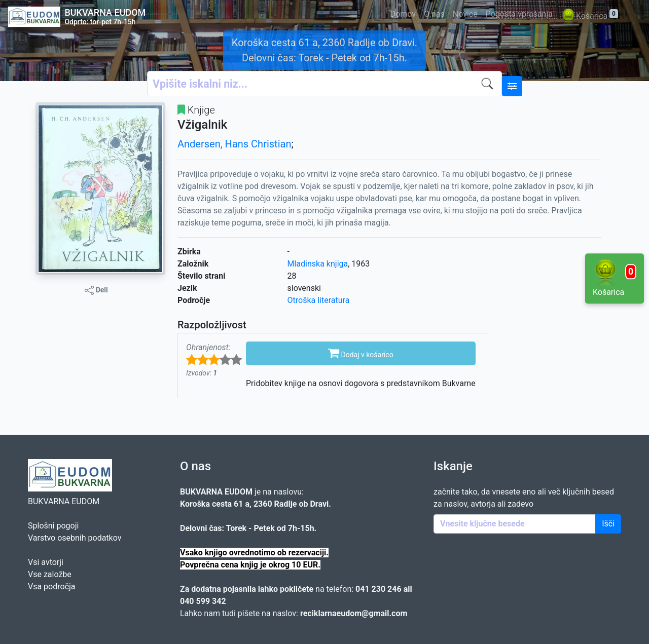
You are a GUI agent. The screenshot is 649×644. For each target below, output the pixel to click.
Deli (96, 290)
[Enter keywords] (515, 524)
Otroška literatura (319, 300)
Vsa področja (52, 586)
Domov (403, 14)
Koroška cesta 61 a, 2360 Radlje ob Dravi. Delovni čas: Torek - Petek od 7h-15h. (324, 50)
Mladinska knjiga (318, 264)
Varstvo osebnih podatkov (75, 538)
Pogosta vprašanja (519, 14)
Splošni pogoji (53, 526)
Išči (608, 524)
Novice (465, 14)
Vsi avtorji (46, 562)
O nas (434, 14)
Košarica (589, 16)
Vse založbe (50, 574)
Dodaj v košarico (361, 353)
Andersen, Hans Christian (234, 144)
